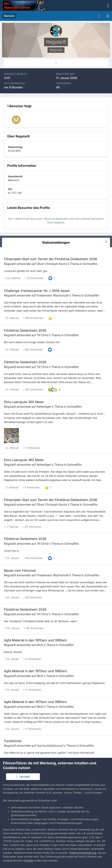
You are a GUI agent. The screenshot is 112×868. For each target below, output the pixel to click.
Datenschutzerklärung (83, 853)
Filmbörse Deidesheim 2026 (25, 330)
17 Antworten (32, 659)
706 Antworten (33, 318)
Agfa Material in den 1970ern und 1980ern (35, 640)
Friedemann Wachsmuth (53, 295)
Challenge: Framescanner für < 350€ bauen (37, 291)
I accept (23, 777)
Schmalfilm (90, 264)
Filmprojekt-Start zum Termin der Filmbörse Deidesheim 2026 (51, 259)
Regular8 (10, 264)
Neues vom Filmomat (20, 571)
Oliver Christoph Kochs (52, 264)
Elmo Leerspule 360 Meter (24, 402)
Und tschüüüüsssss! (50, 746)
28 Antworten (33, 597)
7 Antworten (32, 448)
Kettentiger (44, 407)
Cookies (29, 860)
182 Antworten (33, 350)
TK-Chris (42, 335)
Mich (40, 645)
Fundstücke (13, 741)
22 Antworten (34, 278)
